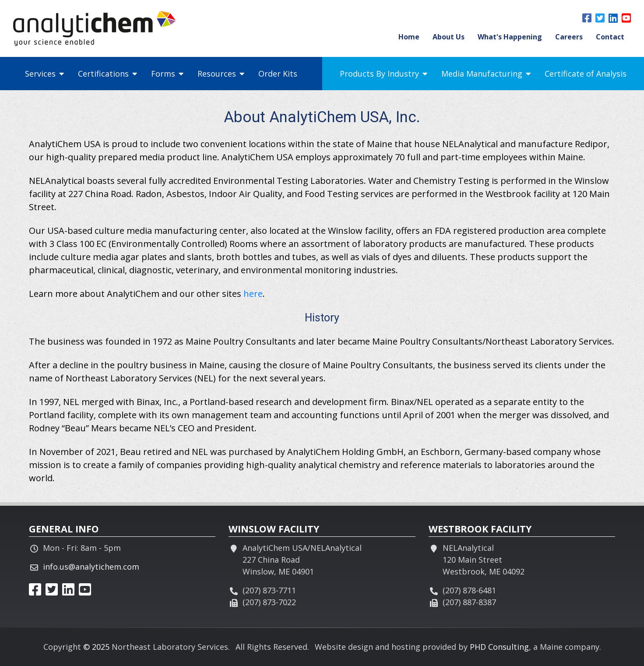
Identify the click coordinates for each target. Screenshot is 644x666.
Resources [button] (221, 74)
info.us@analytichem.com (91, 567)
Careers (569, 37)
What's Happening (510, 37)
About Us (449, 37)
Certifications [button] (107, 74)
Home (409, 37)
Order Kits (278, 74)
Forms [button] (167, 74)
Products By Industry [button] (384, 74)
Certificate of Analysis (586, 74)
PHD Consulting (499, 647)
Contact (610, 37)
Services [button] (44, 74)
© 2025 (96, 647)
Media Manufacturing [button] (486, 74)
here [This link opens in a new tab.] (253, 294)
